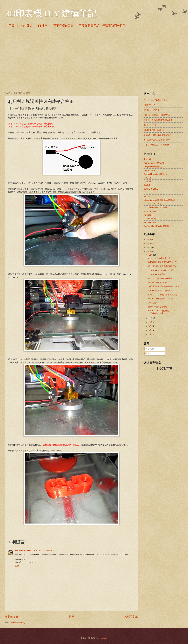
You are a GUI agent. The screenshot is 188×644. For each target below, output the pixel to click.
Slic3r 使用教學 (150, 125)
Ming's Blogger (150, 211)
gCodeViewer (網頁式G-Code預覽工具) (160, 200)
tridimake (147, 215)
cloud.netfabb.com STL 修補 (155, 207)
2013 (149, 251)
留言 (148, 354)
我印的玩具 (153, 303)
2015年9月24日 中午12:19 (44, 550)
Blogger (104, 638)
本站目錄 (26, 26)
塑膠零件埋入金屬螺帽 (158, 307)
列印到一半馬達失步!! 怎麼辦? (156, 145)
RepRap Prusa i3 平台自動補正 (157, 115)
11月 (151, 318)
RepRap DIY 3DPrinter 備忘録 (156, 226)
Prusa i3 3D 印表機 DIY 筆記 (156, 100)
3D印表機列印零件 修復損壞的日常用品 (165, 286)
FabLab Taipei (149, 170)
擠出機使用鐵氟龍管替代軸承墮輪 (162, 266)
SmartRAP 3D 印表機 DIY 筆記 (161, 270)
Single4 (147, 185)
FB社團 (43, 26)
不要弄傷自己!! (63, 26)
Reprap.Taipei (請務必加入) (155, 163)
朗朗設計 (147, 178)
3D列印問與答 (149, 105)
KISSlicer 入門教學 (151, 110)
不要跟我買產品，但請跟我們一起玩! (103, 26)
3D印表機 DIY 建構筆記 (51, 13)
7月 (150, 334)
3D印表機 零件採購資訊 (154, 130)
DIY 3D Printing (150, 219)
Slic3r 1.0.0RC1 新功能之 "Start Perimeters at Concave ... (161, 312)
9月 (150, 326)
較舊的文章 (131, 617)
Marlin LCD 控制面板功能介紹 (161, 299)
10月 (151, 322)
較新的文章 (12, 617)
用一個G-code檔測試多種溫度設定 (163, 295)
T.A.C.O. (147, 193)
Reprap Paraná (150, 222)
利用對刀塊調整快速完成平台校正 (162, 262)
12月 (151, 255)
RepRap (147, 196)
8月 (150, 330)
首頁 (12, 26)
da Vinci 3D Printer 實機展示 (160, 278)
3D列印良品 (149, 181)
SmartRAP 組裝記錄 (157, 274)
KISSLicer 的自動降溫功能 (159, 258)
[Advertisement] (27, 60)
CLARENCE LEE (151, 189)
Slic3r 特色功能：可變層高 (159, 291)
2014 (149, 247)
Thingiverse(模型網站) (153, 167)
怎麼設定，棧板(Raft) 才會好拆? (157, 135)
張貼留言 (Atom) (18, 622)
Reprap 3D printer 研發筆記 (155, 174)
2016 (149, 239)
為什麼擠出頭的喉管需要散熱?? (157, 140)
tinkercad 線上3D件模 (153, 204)
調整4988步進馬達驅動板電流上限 (158, 120)
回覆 (17, 566)
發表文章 (150, 349)
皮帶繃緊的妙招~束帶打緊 (159, 282)
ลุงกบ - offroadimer (23, 550)
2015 (149, 243)
